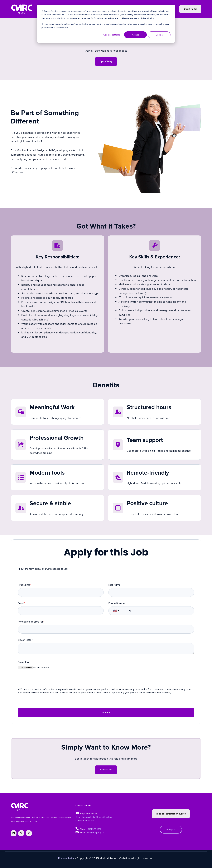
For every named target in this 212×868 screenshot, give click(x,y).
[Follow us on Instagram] (29, 833)
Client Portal (190, 9)
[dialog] (106, 24)
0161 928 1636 (95, 829)
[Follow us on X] (21, 833)
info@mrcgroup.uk (95, 833)
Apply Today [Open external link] (106, 61)
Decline (159, 35)
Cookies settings (112, 35)
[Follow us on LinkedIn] (14, 833)
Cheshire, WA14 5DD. (86, 820)
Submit (106, 713)
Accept (135, 35)
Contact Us (106, 770)
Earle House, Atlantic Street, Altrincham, (94, 817)
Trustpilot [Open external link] (171, 830)
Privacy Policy (66, 858)
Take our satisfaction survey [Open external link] (171, 814)
